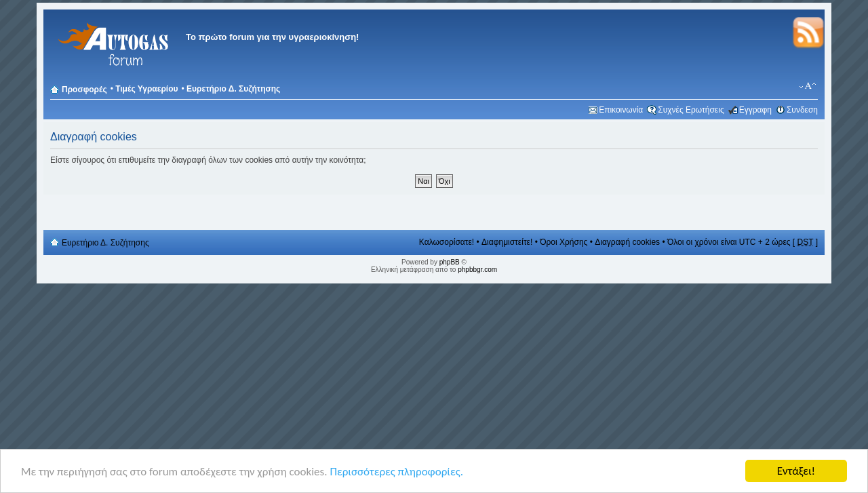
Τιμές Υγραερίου (146, 89)
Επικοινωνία (621, 110)
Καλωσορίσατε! (447, 242)
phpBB (450, 262)
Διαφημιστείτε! (507, 242)
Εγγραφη (755, 110)
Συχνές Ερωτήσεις (691, 110)
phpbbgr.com (477, 270)
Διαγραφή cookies (627, 242)
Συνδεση (802, 110)
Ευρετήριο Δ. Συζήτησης (233, 89)
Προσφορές (84, 90)
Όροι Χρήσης (564, 242)
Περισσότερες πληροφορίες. (396, 472)
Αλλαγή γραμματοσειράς (808, 86)
